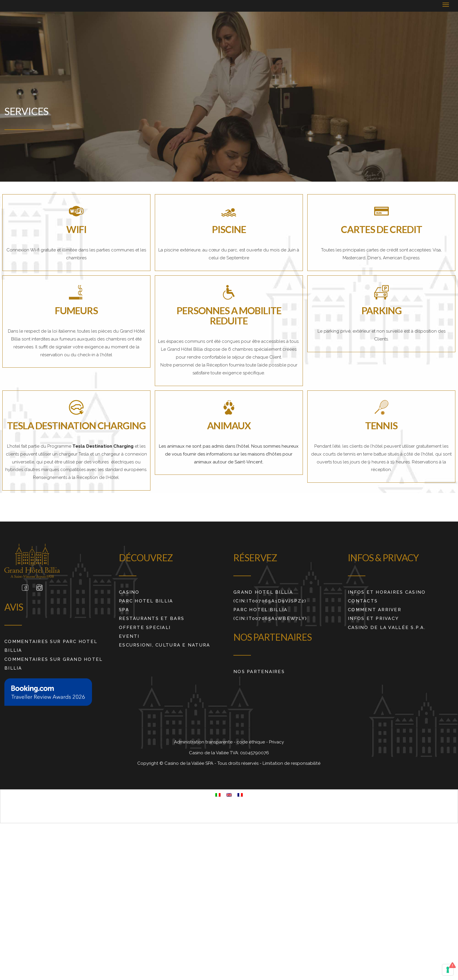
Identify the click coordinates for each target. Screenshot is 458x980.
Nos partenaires (259, 672)
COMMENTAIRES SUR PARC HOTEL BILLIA (51, 646)
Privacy (276, 742)
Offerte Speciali (145, 628)
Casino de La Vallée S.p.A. (387, 628)
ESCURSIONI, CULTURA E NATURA (165, 645)
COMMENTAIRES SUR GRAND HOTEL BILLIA (54, 664)
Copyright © (151, 763)
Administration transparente (204, 742)
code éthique (251, 742)
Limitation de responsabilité (292, 763)
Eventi (129, 636)
